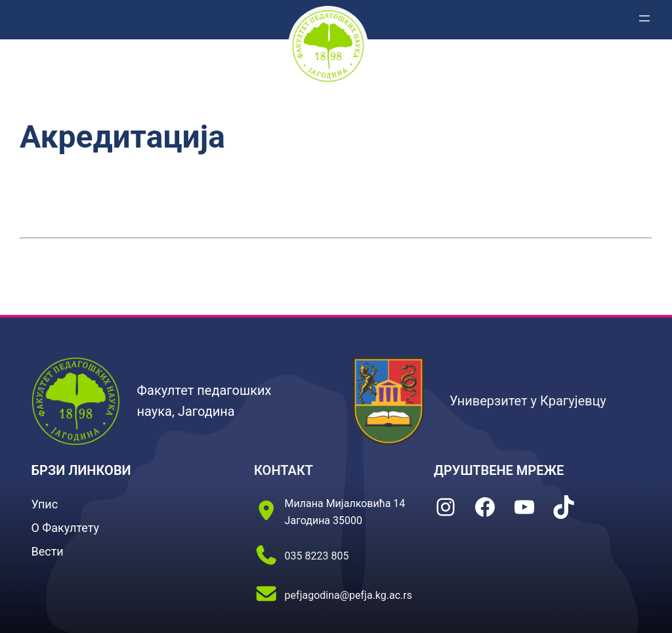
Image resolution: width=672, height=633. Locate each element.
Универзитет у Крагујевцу (528, 401)
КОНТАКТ (283, 470)
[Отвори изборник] (644, 18)
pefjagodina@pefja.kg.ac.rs (348, 595)
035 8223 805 (317, 556)
